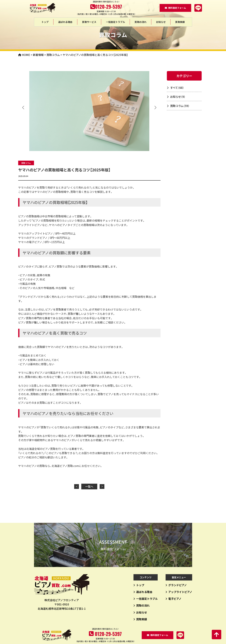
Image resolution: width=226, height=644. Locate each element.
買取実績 (180, 22)
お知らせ (161, 22)
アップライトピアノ (180, 592)
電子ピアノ (175, 599)
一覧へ (89, 486)
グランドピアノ (178, 585)
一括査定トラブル (115, 22)
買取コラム (26, 163)
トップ (45, 22)
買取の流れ (141, 22)
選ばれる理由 (65, 22)
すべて (177, 88)
